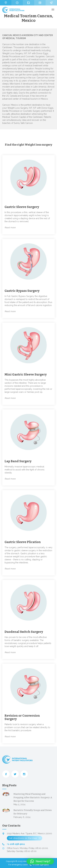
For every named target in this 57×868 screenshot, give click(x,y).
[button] (40, 861)
